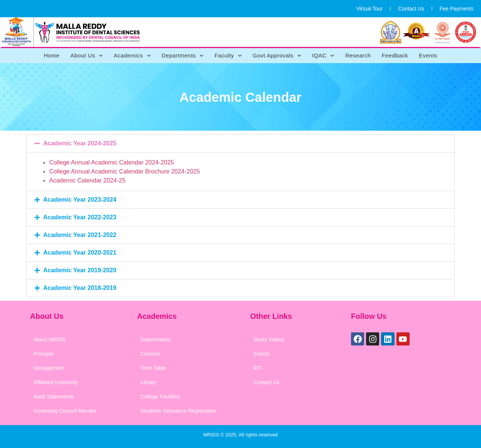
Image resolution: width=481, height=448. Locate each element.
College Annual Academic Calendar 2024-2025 (112, 162)
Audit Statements (54, 397)
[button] (240, 143)
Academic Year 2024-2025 (80, 143)
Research (358, 55)
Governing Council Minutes (65, 411)
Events (428, 55)
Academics (132, 56)
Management (49, 368)
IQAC (323, 56)
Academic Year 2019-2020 (80, 270)
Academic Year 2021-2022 (80, 235)
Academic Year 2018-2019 (80, 288)
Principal (44, 354)
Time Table (153, 368)
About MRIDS (50, 339)
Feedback (395, 55)
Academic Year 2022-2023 (80, 217)
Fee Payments (457, 9)
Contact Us (411, 9)
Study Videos (269, 339)
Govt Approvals (277, 56)
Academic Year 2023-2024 (80, 200)
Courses (150, 354)
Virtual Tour (369, 9)
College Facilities (160, 397)
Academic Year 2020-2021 (80, 253)
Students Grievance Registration (178, 411)
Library (149, 382)
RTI (258, 368)
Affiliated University (56, 382)
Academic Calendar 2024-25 (87, 180)
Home (51, 55)
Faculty (228, 56)
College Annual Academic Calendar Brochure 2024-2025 (125, 171)
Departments (183, 56)
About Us (86, 56)
